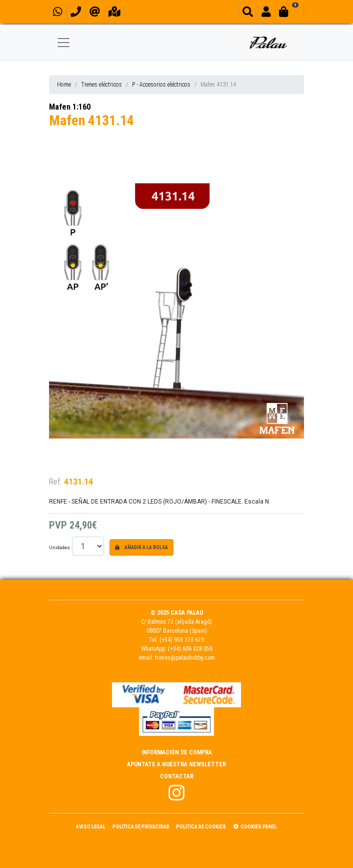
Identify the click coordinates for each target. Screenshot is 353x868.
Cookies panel (255, 827)
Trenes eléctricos (101, 85)
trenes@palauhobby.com (185, 658)
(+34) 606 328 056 (190, 649)
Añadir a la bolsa (141, 547)
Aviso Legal (91, 827)
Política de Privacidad (141, 827)
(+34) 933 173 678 (182, 640)
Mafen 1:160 (70, 107)
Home (64, 85)
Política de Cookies (201, 827)
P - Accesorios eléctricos (161, 85)
